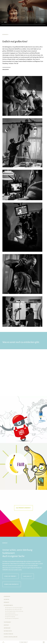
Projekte (6, 602)
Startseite (7, 596)
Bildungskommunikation (12, 615)
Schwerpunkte (8, 605)
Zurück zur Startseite (11, 584)
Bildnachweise (8, 634)
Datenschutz (8, 631)
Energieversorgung (10, 617)
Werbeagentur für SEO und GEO (13, 609)
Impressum (7, 628)
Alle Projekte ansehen (23, 508)
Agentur (6, 599)
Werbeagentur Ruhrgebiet (12, 618)
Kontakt (6, 625)
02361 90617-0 (27, 576)
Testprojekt (7, 622)
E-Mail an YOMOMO (10, 576)
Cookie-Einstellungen (11, 637)
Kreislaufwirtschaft (10, 613)
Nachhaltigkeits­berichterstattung (14, 611)
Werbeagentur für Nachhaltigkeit (14, 608)
